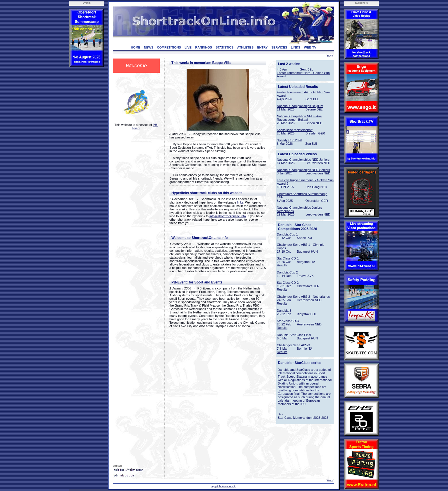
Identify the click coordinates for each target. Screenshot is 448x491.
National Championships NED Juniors (303, 160)
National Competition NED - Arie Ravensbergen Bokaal (299, 118)
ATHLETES (245, 47)
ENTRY (262, 47)
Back (330, 56)
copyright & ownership (224, 486)
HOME (136, 47)
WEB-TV (310, 47)
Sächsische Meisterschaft (295, 130)
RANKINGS (204, 47)
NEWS (149, 47)
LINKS (296, 47)
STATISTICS (225, 47)
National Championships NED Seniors (303, 170)
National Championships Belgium (300, 106)
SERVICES (279, 47)
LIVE (188, 47)
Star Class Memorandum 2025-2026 (303, 418)
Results (282, 265)
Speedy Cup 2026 (289, 140)
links (240, 202)
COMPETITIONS (169, 47)
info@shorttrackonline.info (228, 216)
